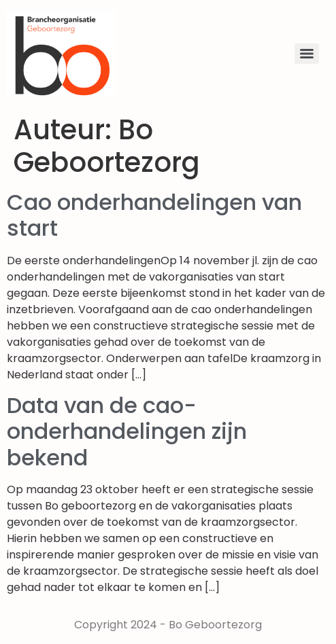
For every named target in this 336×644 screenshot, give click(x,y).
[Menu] (307, 54)
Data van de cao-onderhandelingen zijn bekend (127, 431)
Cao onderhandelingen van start (154, 215)
